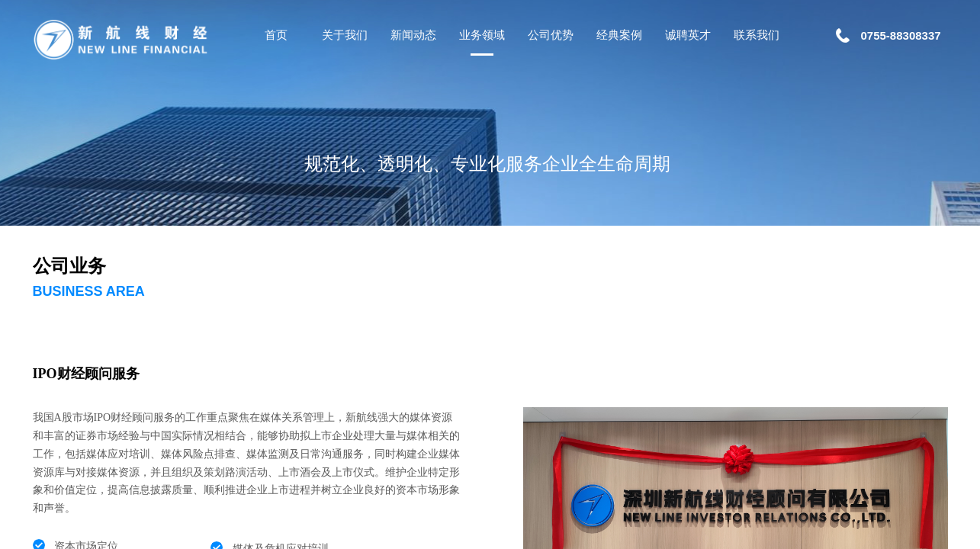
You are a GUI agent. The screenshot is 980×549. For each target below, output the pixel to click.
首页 (276, 35)
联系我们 (757, 35)
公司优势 (551, 35)
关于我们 (345, 35)
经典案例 (619, 35)
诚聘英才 (688, 35)
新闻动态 (413, 35)
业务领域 (482, 35)
